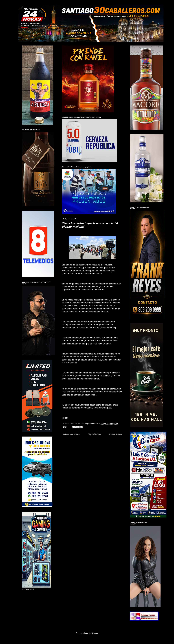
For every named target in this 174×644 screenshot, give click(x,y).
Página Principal (95, 434)
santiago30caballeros (31, 8)
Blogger (95, 633)
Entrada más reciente (71, 434)
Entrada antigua (115, 434)
